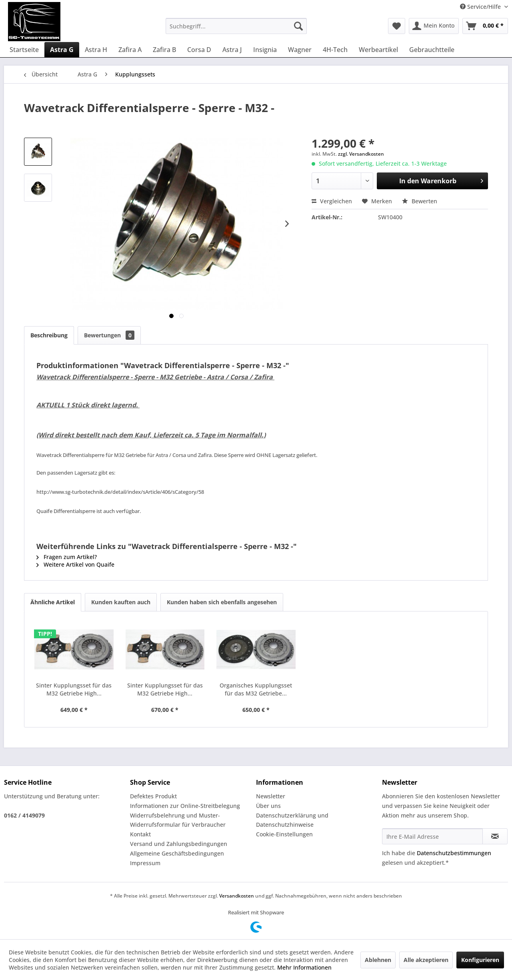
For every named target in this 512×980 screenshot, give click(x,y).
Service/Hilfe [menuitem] (481, 7)
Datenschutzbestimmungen (454, 853)
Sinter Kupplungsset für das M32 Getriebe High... (74, 689)
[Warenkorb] (485, 26)
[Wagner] (300, 50)
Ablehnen (378, 960)
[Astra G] (62, 50)
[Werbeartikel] (378, 50)
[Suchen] (298, 26)
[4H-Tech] (335, 50)
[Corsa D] (199, 50)
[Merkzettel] (397, 26)
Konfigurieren (480, 960)
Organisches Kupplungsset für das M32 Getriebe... (256, 689)
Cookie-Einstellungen (284, 834)
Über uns (268, 806)
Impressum (145, 863)
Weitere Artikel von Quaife (75, 564)
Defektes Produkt (153, 796)
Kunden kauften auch (121, 602)
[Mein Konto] (434, 26)
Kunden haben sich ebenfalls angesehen (222, 602)
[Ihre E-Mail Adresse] (432, 836)
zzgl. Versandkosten (361, 154)
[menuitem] (236, 26)
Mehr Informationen (304, 967)
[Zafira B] (164, 50)
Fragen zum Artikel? (67, 557)
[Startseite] (24, 50)
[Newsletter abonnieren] (495, 836)
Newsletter (271, 796)
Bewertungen (109, 335)
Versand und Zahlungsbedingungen (179, 844)
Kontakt (140, 834)
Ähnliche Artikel (53, 602)
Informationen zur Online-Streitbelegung (185, 806)
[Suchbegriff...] (236, 26)
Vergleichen (332, 201)
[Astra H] (96, 50)
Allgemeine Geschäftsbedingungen (177, 853)
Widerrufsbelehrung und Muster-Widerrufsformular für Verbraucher (178, 820)
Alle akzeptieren (426, 960)
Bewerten (420, 201)
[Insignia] (265, 50)
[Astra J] (232, 50)
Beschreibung (49, 335)
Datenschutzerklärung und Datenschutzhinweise (292, 820)
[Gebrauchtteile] (432, 50)
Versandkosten (237, 896)
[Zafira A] (130, 50)
